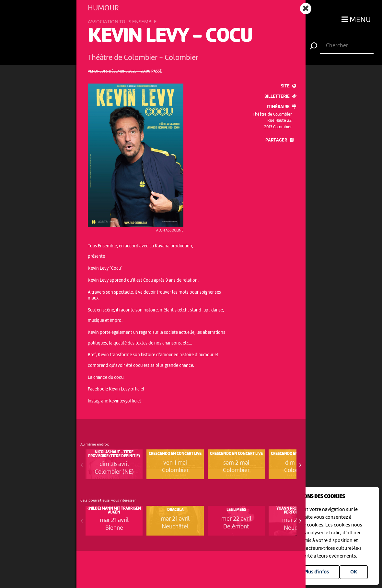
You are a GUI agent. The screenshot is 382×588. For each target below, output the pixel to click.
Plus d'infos (316, 572)
